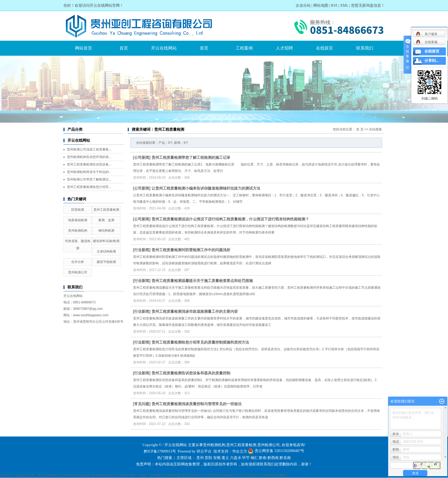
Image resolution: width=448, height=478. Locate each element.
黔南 (263, 458)
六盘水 (236, 458)
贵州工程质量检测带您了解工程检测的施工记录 (191, 157)
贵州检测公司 (78, 272)
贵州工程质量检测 (106, 210)
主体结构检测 (106, 251)
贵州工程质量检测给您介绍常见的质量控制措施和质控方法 (200, 342)
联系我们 (365, 48)
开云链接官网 (47, 475)
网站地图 (321, 5)
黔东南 (285, 458)
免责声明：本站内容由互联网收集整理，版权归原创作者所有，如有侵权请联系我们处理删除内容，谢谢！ (224, 464)
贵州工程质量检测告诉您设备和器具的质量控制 (191, 373)
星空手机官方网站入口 (223, 475)
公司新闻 (142, 157)
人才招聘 (284, 48)
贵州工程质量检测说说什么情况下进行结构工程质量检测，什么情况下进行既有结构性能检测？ (230, 219)
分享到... (432, 61)
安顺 (217, 458)
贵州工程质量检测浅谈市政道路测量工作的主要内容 (195, 311)
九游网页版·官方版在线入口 (184, 475)
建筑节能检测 (106, 262)
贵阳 (208, 458)
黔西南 (273, 458)
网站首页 (84, 48)
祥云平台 (204, 451)
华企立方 (240, 451)
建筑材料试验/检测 (106, 241)
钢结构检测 (106, 231)
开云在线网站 (164, 48)
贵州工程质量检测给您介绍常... (89, 187)
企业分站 (303, 5)
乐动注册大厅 (251, 475)
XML (344, 5)
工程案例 (244, 48)
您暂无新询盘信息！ (368, 5)
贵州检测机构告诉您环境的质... (89, 157)
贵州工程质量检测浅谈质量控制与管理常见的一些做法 (197, 404)
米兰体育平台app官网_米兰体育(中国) (86, 475)
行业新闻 (142, 250)
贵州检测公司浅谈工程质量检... (89, 149)
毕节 (246, 458)
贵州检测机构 (78, 231)
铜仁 (254, 458)
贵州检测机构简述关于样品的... (89, 172)
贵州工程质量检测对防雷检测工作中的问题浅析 (191, 250)
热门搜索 (165, 458)
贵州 (200, 458)
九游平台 (6, 475)
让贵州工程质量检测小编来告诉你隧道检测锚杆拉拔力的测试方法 (206, 188)
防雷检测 (78, 210)
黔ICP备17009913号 (160, 451)
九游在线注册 (25, 475)
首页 (124, 48)
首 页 (360, 129)
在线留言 (325, 48)
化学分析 (78, 262)
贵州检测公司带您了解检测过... (89, 179)
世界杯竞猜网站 (275, 475)
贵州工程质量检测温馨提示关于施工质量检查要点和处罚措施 (202, 281)
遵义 (225, 458)
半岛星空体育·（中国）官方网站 (139, 475)
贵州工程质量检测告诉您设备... (89, 164)
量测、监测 (106, 220)
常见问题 (142, 404)
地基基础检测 (78, 220)
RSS (334, 5)
